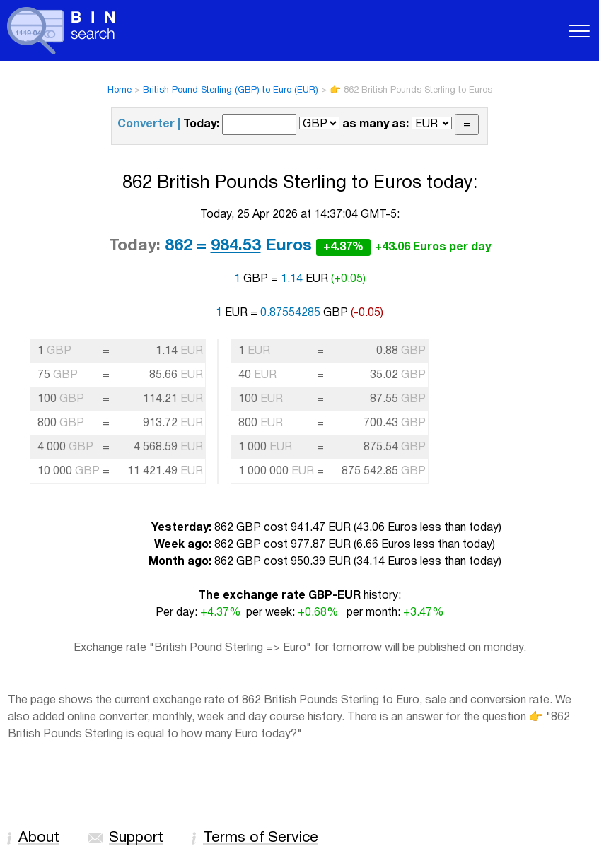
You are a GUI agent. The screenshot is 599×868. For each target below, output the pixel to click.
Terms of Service (261, 838)
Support (136, 838)
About (39, 838)
